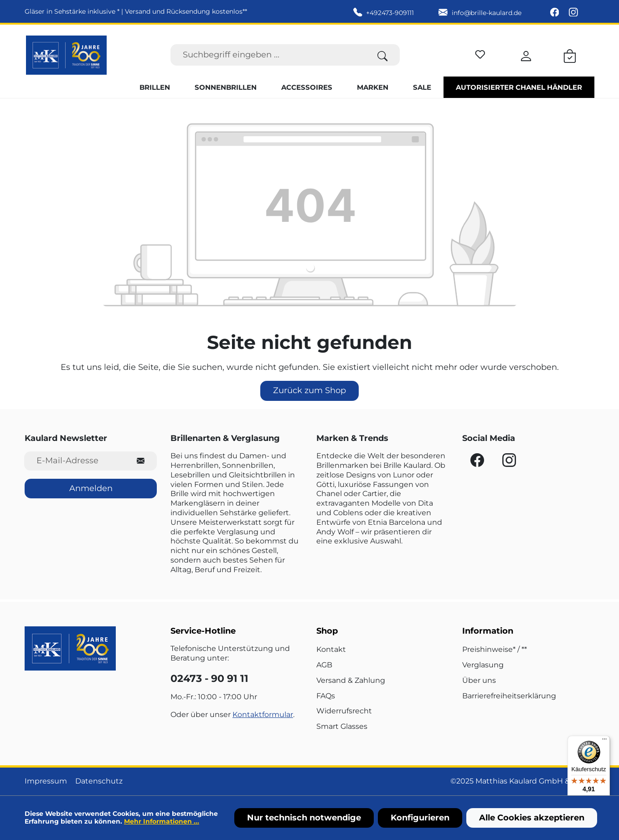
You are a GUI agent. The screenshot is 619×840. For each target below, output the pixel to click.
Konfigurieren (420, 818)
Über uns (479, 680)
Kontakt (331, 649)
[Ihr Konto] (526, 55)
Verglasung (483, 665)
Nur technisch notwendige (304, 818)
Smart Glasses (342, 726)
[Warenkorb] (570, 55)
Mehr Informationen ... (162, 821)
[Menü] (604, 741)
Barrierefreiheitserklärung (509, 696)
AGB (324, 665)
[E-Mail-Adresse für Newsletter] (75, 461)
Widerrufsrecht (344, 711)
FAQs (326, 696)
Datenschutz (99, 781)
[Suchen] (383, 55)
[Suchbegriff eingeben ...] (268, 55)
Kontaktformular (263, 715)
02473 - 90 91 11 (209, 679)
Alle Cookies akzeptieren (532, 818)
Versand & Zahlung (351, 680)
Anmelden (91, 488)
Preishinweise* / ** (495, 649)
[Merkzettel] (480, 53)
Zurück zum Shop (309, 390)
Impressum (46, 781)
